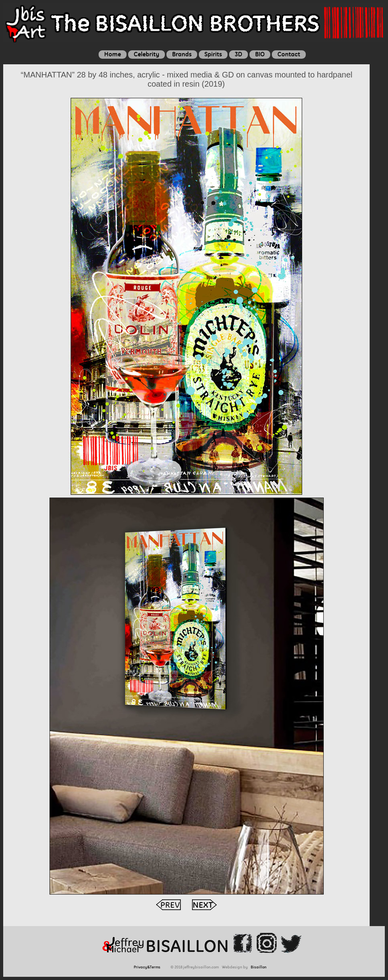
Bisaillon (259, 967)
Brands (182, 54)
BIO (260, 54)
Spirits (213, 54)
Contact (289, 54)
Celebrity (146, 54)
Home (113, 54)
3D (239, 54)
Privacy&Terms (148, 967)
